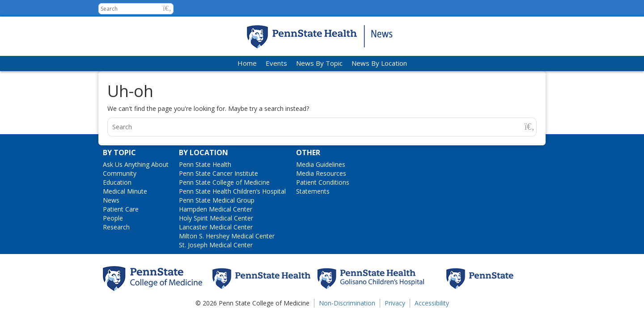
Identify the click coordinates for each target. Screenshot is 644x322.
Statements (313, 191)
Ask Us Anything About (136, 164)
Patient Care (121, 209)
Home (247, 63)
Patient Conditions (323, 182)
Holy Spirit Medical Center (216, 218)
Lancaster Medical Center (216, 227)
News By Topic (319, 63)
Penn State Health (205, 164)
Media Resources (321, 173)
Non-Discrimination (347, 303)
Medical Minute (125, 191)
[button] (167, 8)
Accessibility (432, 303)
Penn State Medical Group (217, 200)
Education (117, 182)
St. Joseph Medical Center (216, 245)
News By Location (379, 63)
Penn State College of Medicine (224, 182)
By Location (203, 153)
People (113, 218)
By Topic (119, 153)
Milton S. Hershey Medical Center (227, 236)
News (111, 200)
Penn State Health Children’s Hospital (232, 191)
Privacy (395, 303)
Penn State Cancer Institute (218, 173)
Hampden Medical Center (216, 209)
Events (276, 63)
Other (308, 153)
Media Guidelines (321, 164)
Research (116, 227)
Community (120, 173)
